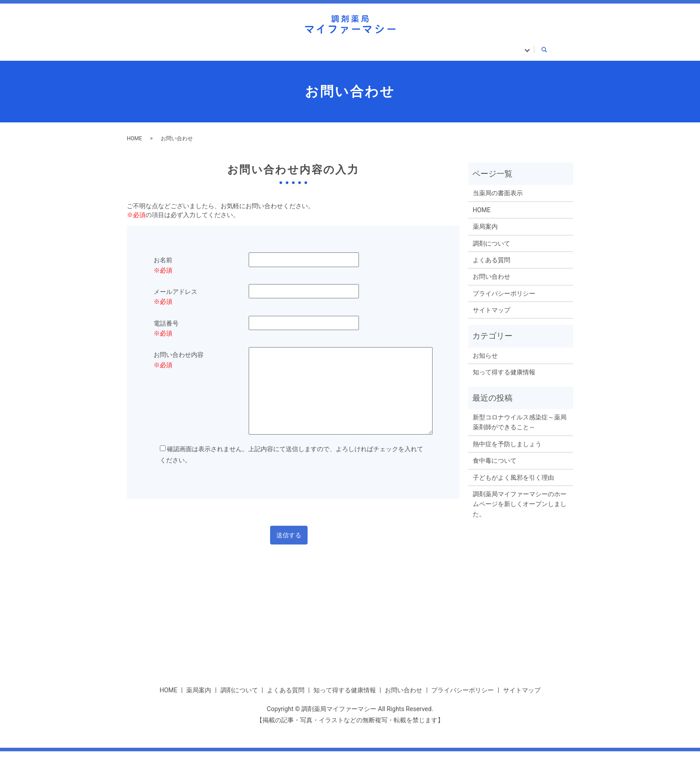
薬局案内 (208, 53)
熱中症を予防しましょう (507, 451)
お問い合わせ (492, 284)
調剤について (267, 53)
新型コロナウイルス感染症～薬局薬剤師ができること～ (520, 429)
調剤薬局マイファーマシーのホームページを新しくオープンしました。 (520, 511)
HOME (162, 53)
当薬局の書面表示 (498, 53)
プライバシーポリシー (504, 300)
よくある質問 (332, 53)
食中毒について (495, 468)
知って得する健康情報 (412, 53)
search (547, 53)
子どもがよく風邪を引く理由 (513, 484)
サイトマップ (492, 317)
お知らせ (485, 362)
